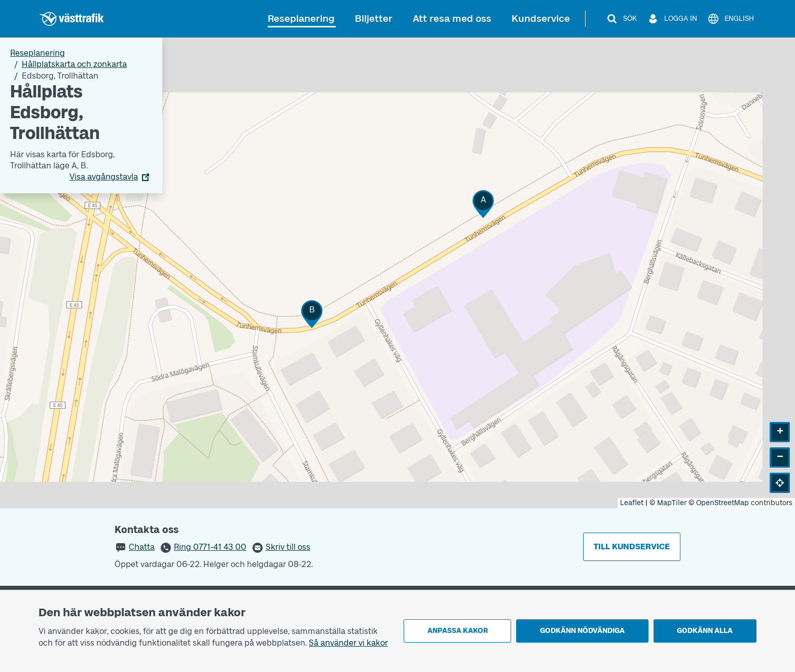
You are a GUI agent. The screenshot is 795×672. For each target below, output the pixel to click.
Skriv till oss (288, 547)
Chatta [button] (142, 547)
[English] (731, 19)
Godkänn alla (705, 631)
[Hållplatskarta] (397, 273)
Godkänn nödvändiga (582, 631)
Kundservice (541, 19)
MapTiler (672, 503)
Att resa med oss (452, 19)
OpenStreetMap (722, 503)
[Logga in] (672, 19)
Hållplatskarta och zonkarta (74, 64)
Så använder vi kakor (348, 643)
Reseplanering (301, 19)
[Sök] (621, 19)
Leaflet (632, 503)
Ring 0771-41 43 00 (210, 547)
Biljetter (374, 19)
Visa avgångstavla (104, 177)
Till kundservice (632, 546)
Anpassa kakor (458, 631)
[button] (483, 204)
